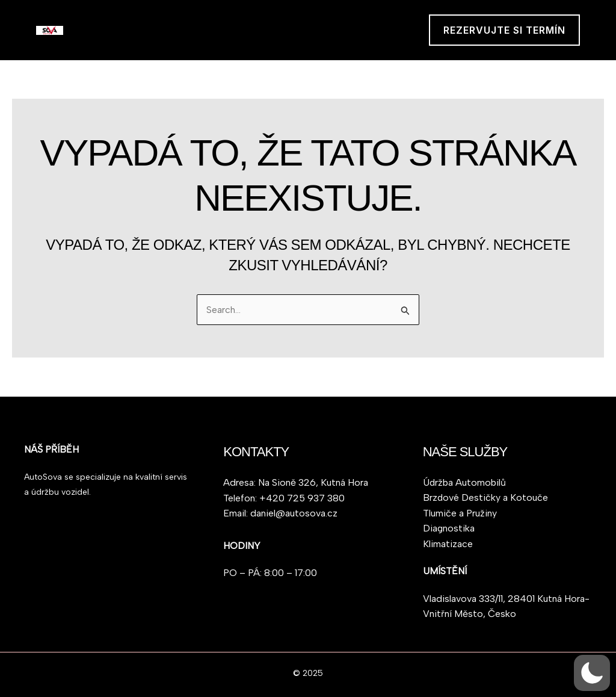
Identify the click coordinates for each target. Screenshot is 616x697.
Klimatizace (448, 544)
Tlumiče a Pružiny (460, 513)
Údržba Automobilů (465, 482)
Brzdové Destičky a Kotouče (486, 497)
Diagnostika (449, 528)
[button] (504, 30)
